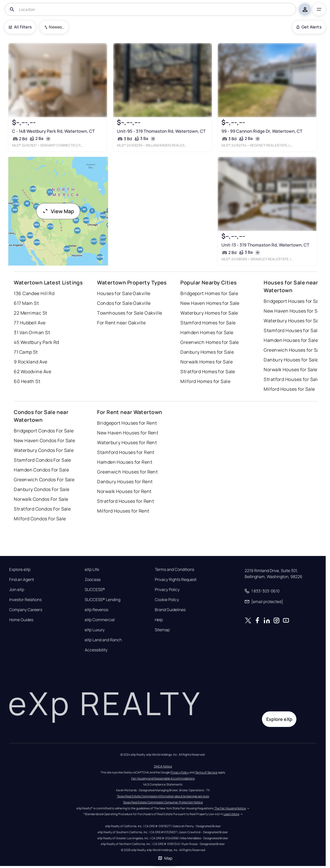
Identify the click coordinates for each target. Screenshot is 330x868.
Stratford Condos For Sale (42, 509)
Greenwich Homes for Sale (210, 342)
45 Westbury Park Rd (36, 342)
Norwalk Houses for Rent (124, 491)
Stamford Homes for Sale (208, 323)
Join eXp (17, 590)
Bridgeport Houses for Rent (127, 423)
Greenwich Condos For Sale (44, 480)
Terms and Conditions (174, 569)
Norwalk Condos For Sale (41, 499)
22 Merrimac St (30, 313)
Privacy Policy (167, 590)
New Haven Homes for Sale (210, 303)
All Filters (20, 27)
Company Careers (26, 610)
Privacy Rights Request (176, 580)
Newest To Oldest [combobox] (57, 27)
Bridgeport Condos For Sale (44, 431)
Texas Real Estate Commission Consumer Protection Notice (163, 802)
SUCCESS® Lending (103, 600)
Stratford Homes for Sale (208, 372)
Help (159, 620)
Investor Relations (25, 600)
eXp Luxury (95, 630)
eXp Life (92, 569)
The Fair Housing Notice (230, 808)
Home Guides (21, 620)
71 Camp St (26, 352)
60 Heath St (27, 381)
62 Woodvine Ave (32, 372)
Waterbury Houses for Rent (127, 442)
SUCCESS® (95, 590)
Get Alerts (309, 27)
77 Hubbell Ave (30, 323)
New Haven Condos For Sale (44, 440)
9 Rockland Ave (30, 362)
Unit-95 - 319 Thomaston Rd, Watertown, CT (161, 131)
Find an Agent (22, 580)
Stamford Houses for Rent (126, 452)
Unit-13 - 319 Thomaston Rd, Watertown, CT (265, 245)
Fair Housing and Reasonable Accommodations (163, 778)
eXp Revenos (97, 610)
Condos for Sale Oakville (124, 303)
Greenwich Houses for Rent (127, 472)
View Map (58, 211)
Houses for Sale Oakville (124, 293)
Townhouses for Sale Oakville (130, 313)
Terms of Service (206, 772)
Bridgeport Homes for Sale (209, 293)
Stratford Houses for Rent (126, 501)
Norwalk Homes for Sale (207, 362)
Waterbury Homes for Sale (209, 313)
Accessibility (96, 650)
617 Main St (26, 303)
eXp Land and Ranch (103, 640)
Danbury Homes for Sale (207, 352)
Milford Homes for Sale (205, 381)
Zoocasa (93, 580)
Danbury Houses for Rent (125, 482)
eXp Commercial (100, 620)
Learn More (231, 814)
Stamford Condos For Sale (43, 460)
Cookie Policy (167, 600)
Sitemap (162, 630)
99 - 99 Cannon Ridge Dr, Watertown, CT (262, 131)
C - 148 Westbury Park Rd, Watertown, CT (53, 131)
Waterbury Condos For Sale (44, 450)
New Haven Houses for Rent (128, 433)
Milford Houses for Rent (123, 511)
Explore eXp (20, 569)
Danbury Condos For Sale (42, 489)
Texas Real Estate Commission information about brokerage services (163, 796)
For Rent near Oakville (121, 323)
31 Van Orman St (32, 332)
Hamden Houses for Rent (125, 462)
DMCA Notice (163, 766)
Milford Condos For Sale (40, 519)
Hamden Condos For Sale (41, 470)
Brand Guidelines (170, 610)
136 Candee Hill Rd (34, 293)
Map (165, 858)
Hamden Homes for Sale (207, 332)
